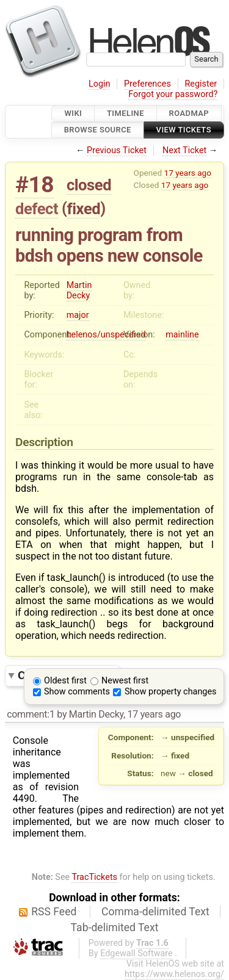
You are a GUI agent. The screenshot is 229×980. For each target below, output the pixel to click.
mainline (182, 335)
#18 (35, 185)
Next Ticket (184, 150)
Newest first (125, 681)
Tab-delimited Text (115, 928)
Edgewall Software (136, 953)
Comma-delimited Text (155, 912)
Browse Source (98, 130)
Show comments (77, 692)
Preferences (147, 84)
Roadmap (189, 113)
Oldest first (65, 681)
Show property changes (170, 692)
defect (37, 209)
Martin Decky (79, 290)
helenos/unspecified (106, 335)
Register (201, 84)
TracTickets (94, 877)
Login (100, 84)
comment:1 (31, 714)
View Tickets (184, 130)
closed (89, 185)
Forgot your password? (173, 94)
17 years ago (188, 173)
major (78, 315)
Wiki (73, 113)
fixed (84, 209)
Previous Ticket (117, 150)
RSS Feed (54, 912)
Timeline (125, 113)
